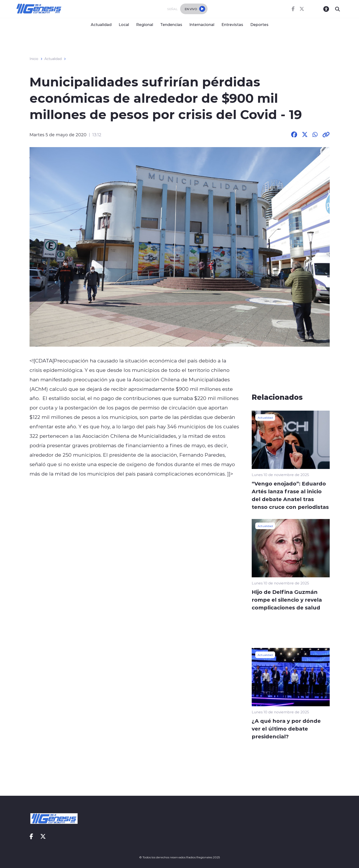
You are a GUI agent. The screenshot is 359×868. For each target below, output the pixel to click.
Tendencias (171, 24)
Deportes (259, 24)
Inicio (34, 59)
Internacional (202, 24)
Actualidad (101, 24)
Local (124, 24)
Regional (145, 24)
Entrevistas (232, 24)
